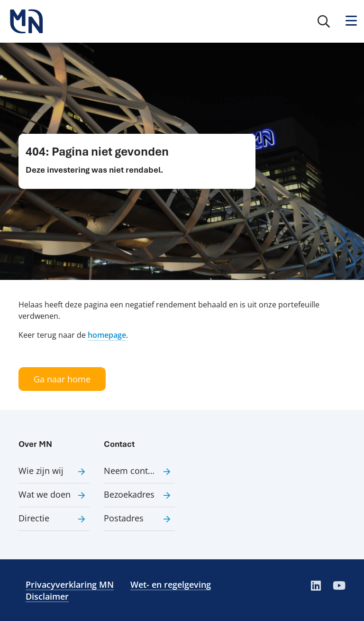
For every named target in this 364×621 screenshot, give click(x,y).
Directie (34, 518)
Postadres (124, 518)
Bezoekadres (129, 494)
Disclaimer (47, 596)
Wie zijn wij (41, 471)
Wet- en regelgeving (171, 584)
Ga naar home (62, 379)
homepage (107, 335)
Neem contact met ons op (139, 471)
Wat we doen (45, 494)
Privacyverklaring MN (70, 584)
